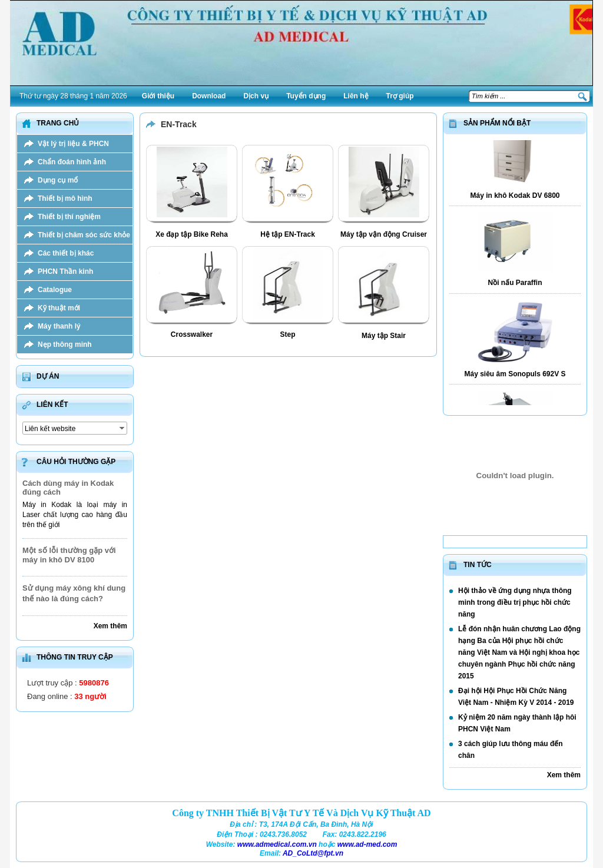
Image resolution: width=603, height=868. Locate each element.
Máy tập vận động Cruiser (384, 234)
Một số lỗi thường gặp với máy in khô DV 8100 (69, 555)
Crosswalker (192, 334)
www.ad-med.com (367, 844)
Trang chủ (58, 123)
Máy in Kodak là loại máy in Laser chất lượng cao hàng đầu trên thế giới (75, 515)
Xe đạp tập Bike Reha (192, 234)
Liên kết (52, 405)
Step (287, 334)
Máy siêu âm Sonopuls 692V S (515, 377)
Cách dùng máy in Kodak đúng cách (68, 488)
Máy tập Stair (384, 336)
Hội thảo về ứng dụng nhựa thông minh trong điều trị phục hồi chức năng (515, 602)
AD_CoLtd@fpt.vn (313, 853)
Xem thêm (110, 626)
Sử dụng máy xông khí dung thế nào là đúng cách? (74, 593)
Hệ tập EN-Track (288, 234)
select (122, 428)
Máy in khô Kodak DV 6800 (515, 199)
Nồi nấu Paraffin (515, 286)
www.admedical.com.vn (277, 844)
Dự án (48, 376)
